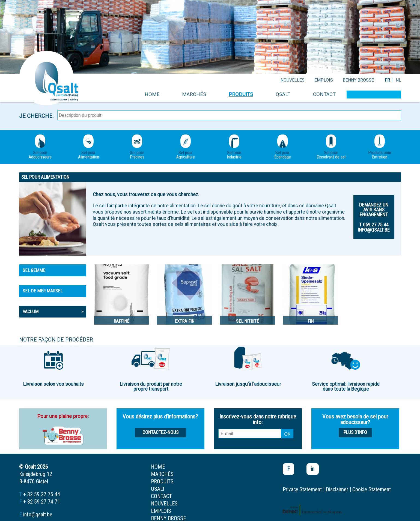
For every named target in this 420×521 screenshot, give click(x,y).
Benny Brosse (358, 80)
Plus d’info (355, 432)
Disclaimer (337, 489)
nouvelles (293, 80)
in (313, 469)
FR (387, 80)
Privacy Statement (302, 489)
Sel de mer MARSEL (43, 291)
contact (324, 94)
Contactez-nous (160, 432)
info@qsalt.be (38, 514)
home (152, 94)
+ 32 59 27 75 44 (42, 494)
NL (398, 80)
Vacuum (53, 312)
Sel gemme (34, 270)
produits (241, 94)
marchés (194, 94)
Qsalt (283, 94)
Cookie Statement (372, 489)
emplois (324, 80)
